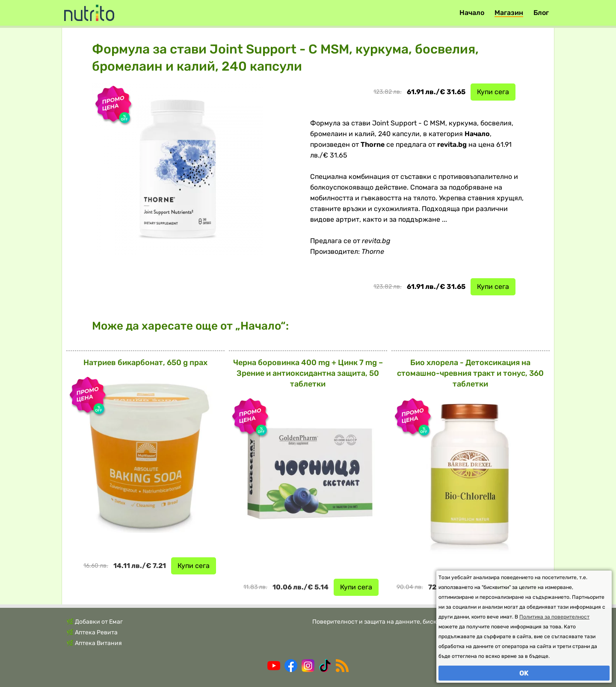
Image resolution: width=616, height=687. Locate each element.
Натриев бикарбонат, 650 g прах (145, 363)
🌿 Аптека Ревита (92, 632)
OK (524, 673)
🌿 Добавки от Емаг (95, 622)
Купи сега (493, 92)
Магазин (509, 13)
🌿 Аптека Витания (94, 643)
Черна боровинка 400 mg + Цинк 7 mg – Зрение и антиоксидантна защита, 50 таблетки (308, 373)
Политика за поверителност (554, 617)
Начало (472, 13)
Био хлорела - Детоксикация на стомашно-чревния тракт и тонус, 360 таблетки (470, 373)
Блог (541, 13)
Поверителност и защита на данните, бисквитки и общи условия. (408, 622)
